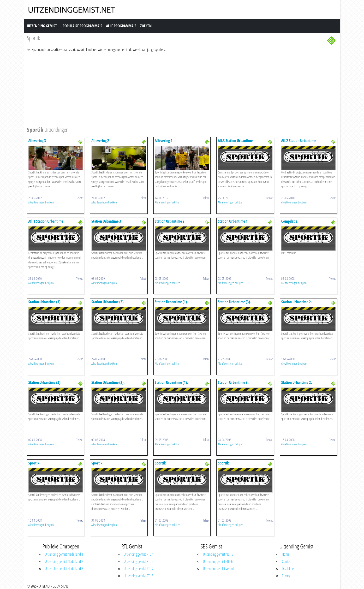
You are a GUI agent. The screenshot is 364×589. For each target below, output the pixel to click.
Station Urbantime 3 (106, 221)
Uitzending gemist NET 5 (218, 554)
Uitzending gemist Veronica (220, 569)
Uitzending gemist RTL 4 (139, 554)
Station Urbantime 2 (170, 221)
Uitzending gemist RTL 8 (139, 576)
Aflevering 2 (100, 141)
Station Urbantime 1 (233, 221)
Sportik (34, 463)
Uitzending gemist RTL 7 (139, 569)
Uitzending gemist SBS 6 (218, 561)
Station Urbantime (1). (171, 302)
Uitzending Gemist (42, 26)
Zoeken (146, 26)
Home (286, 554)
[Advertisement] (171, 88)
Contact (287, 561)
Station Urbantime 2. (297, 302)
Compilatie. (290, 221)
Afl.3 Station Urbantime (235, 141)
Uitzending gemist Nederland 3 (64, 569)
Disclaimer (288, 569)
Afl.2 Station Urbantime (299, 141)
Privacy (286, 576)
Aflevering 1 (164, 141)
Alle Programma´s (121, 26)
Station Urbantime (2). (108, 302)
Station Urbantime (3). (45, 302)
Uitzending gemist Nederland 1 (64, 554)
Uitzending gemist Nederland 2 (64, 561)
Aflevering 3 (37, 141)
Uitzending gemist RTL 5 (139, 561)
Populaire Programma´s (82, 26)
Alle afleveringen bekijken (41, 202)
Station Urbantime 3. (233, 382)
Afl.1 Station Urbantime (46, 221)
